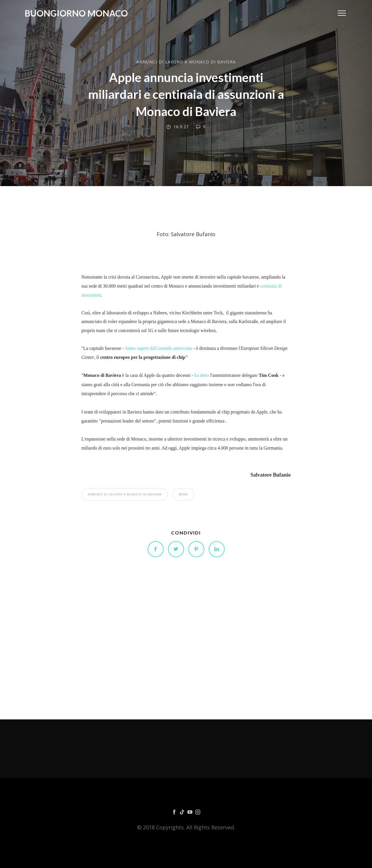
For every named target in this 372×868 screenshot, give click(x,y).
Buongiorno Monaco (76, 13)
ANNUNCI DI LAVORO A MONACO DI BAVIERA (186, 62)
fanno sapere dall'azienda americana (159, 348)
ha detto (202, 375)
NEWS (183, 494)
